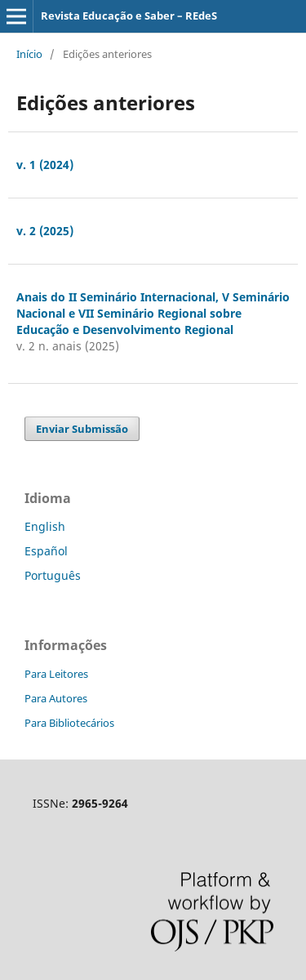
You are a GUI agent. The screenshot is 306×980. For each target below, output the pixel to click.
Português (53, 575)
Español (46, 551)
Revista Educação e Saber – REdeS (129, 16)
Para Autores (56, 698)
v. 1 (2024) (45, 165)
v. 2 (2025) (45, 231)
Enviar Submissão (82, 429)
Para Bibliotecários (69, 723)
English (45, 526)
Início (29, 54)
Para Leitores (56, 674)
